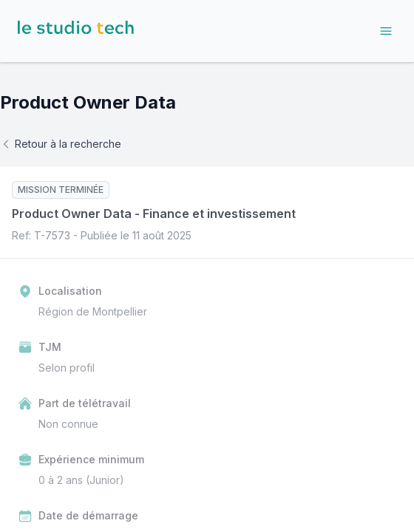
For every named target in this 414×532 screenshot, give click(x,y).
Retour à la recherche (61, 144)
